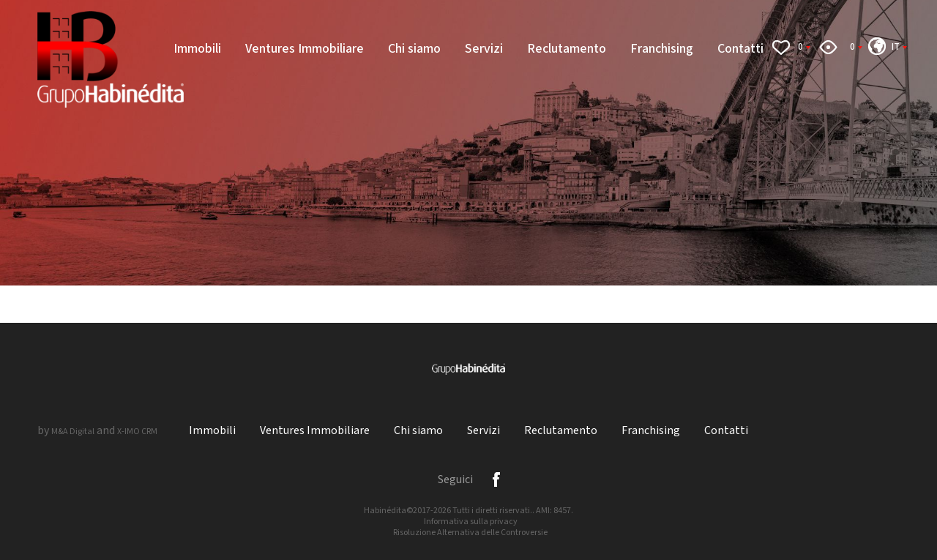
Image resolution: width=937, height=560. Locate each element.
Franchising (662, 49)
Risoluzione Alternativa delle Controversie (470, 533)
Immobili (197, 49)
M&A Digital (73, 432)
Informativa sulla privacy (471, 522)
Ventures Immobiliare (305, 49)
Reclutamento (567, 49)
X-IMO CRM (137, 432)
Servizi (484, 49)
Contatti (740, 49)
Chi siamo (414, 49)
